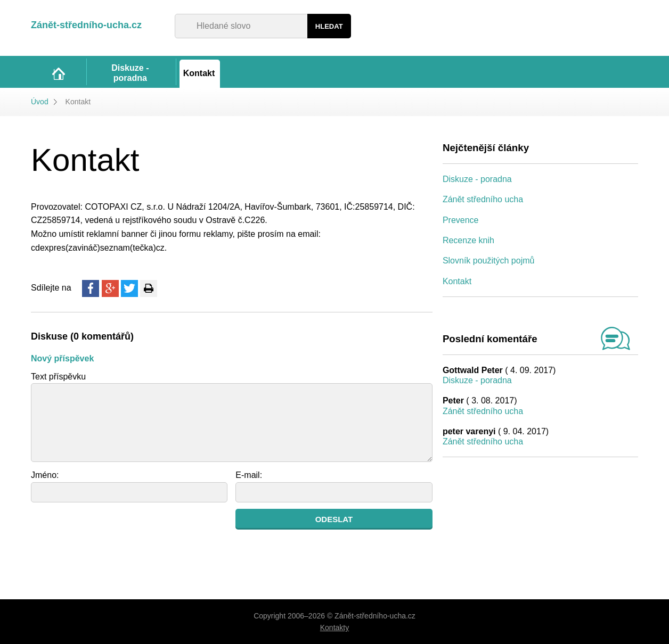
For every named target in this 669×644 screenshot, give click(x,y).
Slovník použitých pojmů (489, 261)
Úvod (40, 102)
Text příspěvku (58, 377)
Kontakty (334, 628)
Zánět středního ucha (483, 199)
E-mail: (249, 475)
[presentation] (112, 530)
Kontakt (457, 281)
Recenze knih (468, 240)
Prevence (461, 220)
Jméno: (45, 475)
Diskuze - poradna (477, 179)
